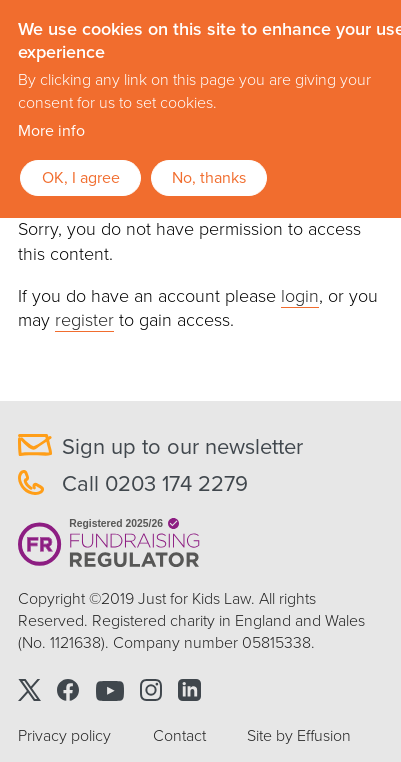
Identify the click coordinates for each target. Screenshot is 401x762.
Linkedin (189, 689)
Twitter (29, 689)
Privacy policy (64, 736)
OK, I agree (81, 178)
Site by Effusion (299, 736)
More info (51, 131)
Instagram (151, 689)
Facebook (68, 689)
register (84, 320)
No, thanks (209, 178)
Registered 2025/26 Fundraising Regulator (109, 543)
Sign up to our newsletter (182, 447)
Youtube (110, 689)
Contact (179, 736)
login (300, 296)
